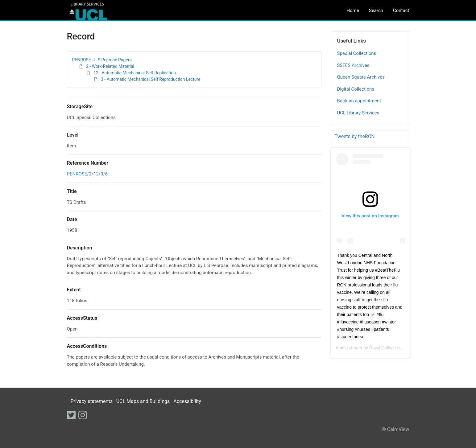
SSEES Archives (353, 65)
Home (353, 10)
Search (376, 10)
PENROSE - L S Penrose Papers (102, 60)
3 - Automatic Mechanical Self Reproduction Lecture (151, 79)
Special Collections (357, 53)
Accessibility (187, 401)
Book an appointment (359, 101)
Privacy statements (91, 401)
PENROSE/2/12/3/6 (87, 174)
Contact (401, 10)
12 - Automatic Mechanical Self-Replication (135, 73)
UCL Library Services (358, 113)
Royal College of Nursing (393, 348)
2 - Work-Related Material (110, 66)
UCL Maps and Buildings (143, 401)
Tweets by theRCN (355, 136)
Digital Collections (356, 89)
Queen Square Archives (361, 77)
